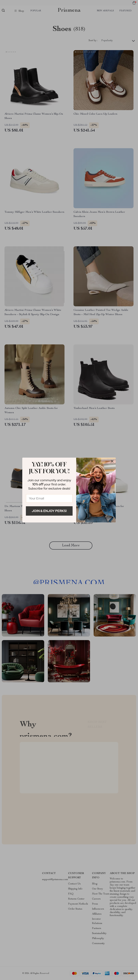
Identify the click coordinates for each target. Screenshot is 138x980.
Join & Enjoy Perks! (49, 511)
